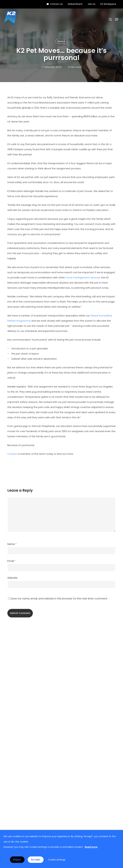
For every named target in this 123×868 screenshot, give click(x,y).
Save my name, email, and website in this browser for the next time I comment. (59, 599)
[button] (117, 19)
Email (12, 561)
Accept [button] (36, 860)
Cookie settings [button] (57, 860)
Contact (12, 454)
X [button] (120, 833)
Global (61, 41)
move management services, (83, 277)
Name (12, 544)
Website (12, 578)
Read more (91, 847)
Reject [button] (17, 860)
